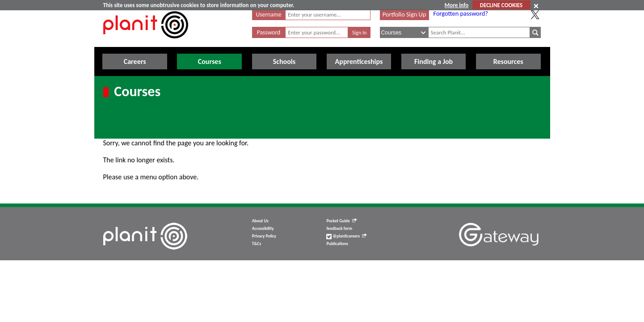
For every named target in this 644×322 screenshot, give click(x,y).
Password (269, 32)
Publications (337, 244)
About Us (260, 221)
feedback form (339, 229)
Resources (508, 61)
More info (457, 5)
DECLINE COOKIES (501, 5)
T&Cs (257, 244)
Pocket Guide (341, 221)
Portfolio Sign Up (404, 14)
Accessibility (263, 229)
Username (269, 15)
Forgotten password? (461, 13)
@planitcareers (346, 236)
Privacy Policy (264, 236)
